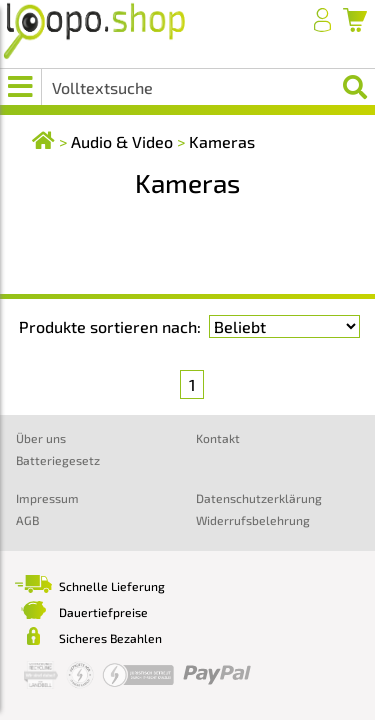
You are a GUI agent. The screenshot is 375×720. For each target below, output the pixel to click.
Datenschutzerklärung (259, 498)
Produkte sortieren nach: (110, 326)
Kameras (222, 141)
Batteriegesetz (58, 460)
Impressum (47, 498)
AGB (27, 520)
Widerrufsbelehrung (253, 520)
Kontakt (218, 438)
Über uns (41, 438)
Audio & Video (122, 141)
